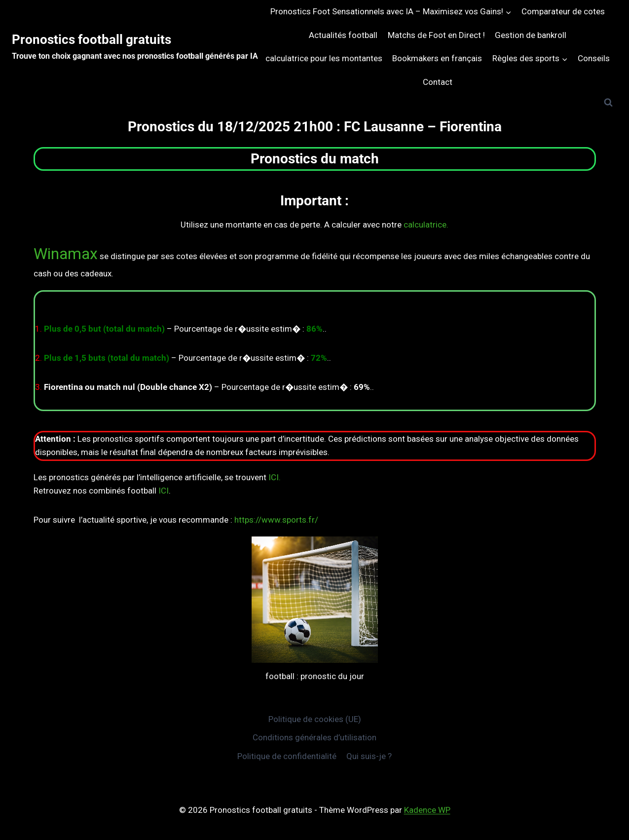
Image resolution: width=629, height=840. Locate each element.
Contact (438, 82)
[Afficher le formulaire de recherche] (608, 103)
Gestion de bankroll (531, 35)
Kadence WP (427, 810)
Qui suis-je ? (369, 756)
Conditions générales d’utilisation (314, 737)
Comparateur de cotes (563, 11)
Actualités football (343, 35)
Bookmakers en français (437, 58)
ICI (164, 491)
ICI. (275, 477)
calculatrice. (426, 225)
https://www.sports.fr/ (276, 520)
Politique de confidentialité (287, 756)
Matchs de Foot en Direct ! (436, 35)
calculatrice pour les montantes (324, 58)
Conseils (594, 58)
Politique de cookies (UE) (315, 719)
